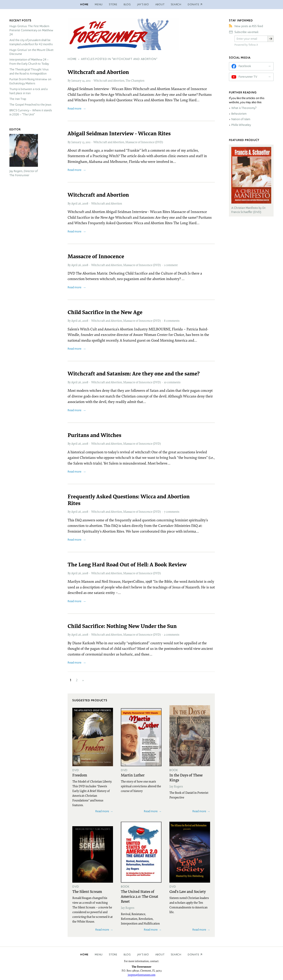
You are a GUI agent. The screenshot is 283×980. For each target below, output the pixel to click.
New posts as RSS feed (249, 26)
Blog (127, 4)
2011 (88, 80)
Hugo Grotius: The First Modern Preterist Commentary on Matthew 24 (31, 30)
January (76, 80)
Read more (74, 108)
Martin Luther (133, 775)
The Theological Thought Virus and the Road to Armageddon (29, 71)
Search (176, 4)
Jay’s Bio (143, 4)
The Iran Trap (18, 99)
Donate (193, 955)
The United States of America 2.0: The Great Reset (140, 896)
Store (113, 4)
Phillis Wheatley (241, 125)
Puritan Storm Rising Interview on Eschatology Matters (30, 81)
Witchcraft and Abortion (109, 80)
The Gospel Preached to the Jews (30, 105)
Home (84, 4)
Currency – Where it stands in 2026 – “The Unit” (31, 112)
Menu (99, 4)
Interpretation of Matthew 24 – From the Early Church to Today (29, 62)
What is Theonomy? (244, 108)
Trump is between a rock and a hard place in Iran (28, 91)
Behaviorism (239, 114)
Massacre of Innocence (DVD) (144, 142)
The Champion (135, 80)
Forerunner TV (248, 77)
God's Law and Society (188, 891)
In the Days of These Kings (186, 777)
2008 (85, 203)
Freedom (80, 775)
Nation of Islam (241, 119)
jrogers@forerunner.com (142, 975)
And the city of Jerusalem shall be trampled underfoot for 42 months (31, 42)
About (160, 4)
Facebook (245, 66)
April (74, 203)
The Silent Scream (87, 891)
